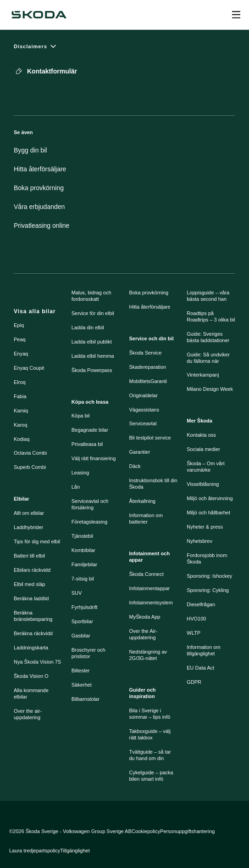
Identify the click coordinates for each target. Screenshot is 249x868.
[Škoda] (39, 15)
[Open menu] (236, 15)
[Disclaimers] (124, 46)
